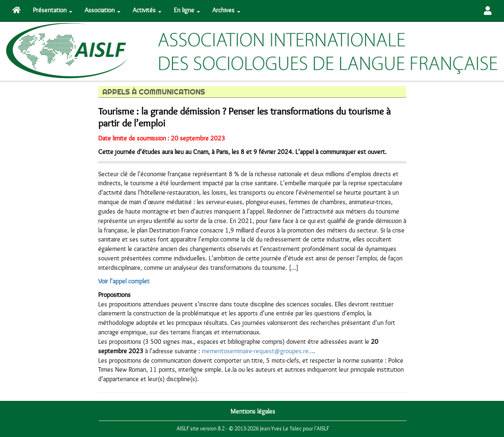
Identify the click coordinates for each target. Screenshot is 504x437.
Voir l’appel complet (124, 281)
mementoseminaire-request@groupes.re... (258, 351)
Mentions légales (253, 412)
